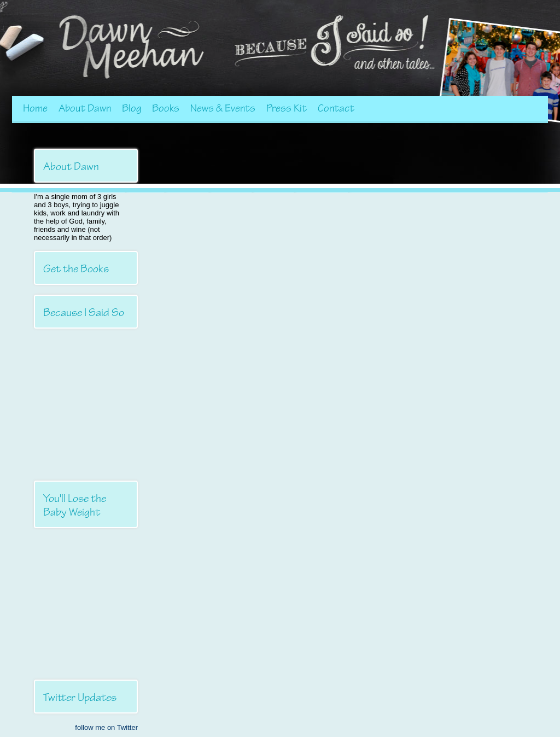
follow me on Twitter (106, 727)
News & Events (223, 108)
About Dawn (85, 108)
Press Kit (287, 108)
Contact (336, 108)
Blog (132, 108)
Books (166, 108)
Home (35, 108)
